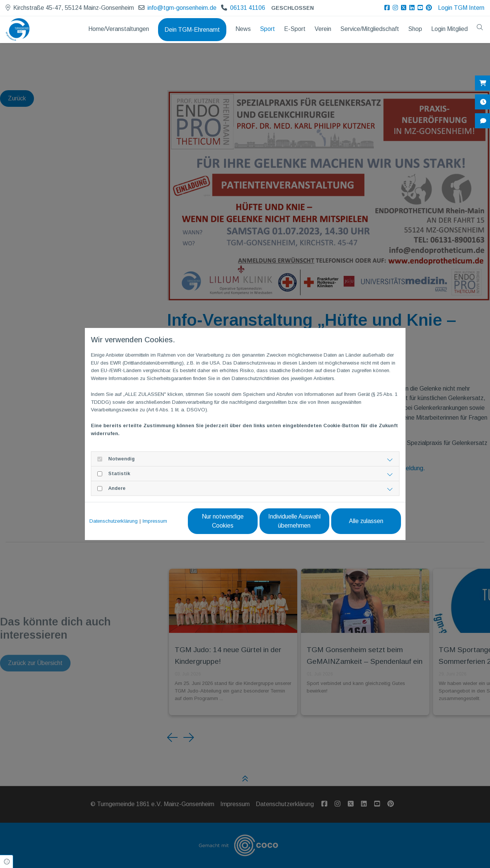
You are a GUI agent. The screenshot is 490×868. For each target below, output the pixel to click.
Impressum (155, 521)
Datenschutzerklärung (114, 521)
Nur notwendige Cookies (223, 521)
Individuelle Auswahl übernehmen (294, 521)
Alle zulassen (366, 521)
